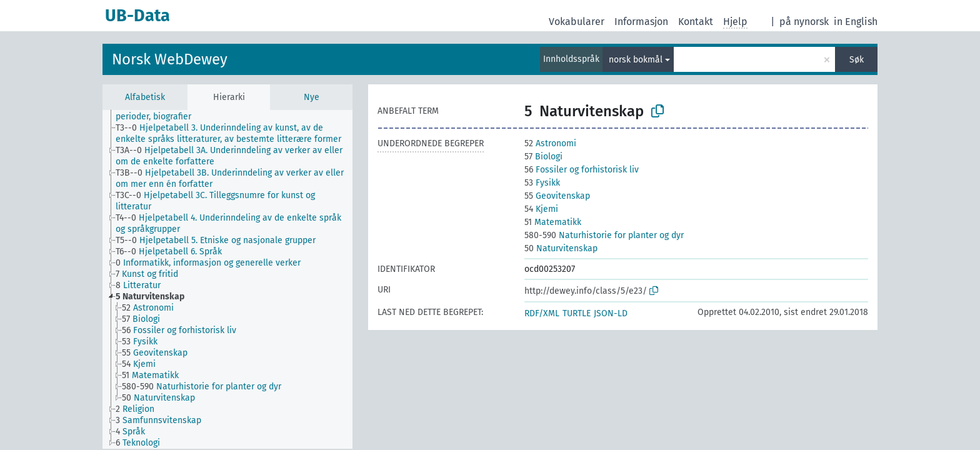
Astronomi (550, 143)
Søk (857, 60)
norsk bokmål (636, 60)
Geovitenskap (557, 196)
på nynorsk (804, 22)
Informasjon (641, 22)
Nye (312, 97)
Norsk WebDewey (170, 59)
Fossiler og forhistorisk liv (582, 170)
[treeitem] (239, 111)
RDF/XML (542, 313)
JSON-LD (611, 313)
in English (856, 22)
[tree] (227, 279)
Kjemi (541, 209)
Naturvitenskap (561, 248)
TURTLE (577, 313)
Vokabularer (577, 22)
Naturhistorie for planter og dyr (604, 235)
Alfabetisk (145, 97)
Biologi (543, 157)
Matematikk (553, 222)
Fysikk (542, 183)
